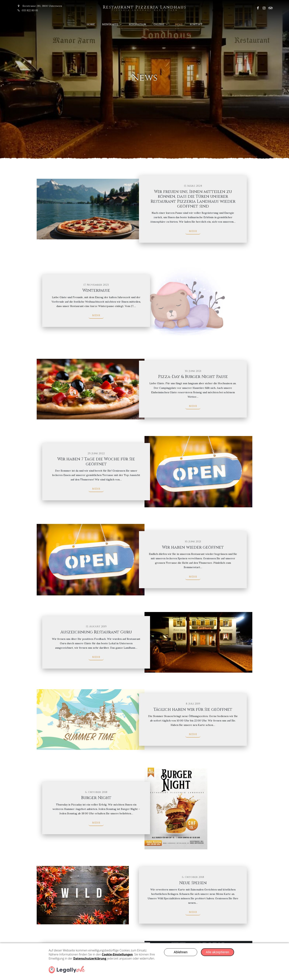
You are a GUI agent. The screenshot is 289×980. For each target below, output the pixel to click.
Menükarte (110, 24)
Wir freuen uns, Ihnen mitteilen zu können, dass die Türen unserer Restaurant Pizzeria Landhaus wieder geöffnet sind (193, 199)
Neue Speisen (193, 883)
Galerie (159, 24)
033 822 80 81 (28, 10)
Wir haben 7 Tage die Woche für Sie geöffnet (96, 462)
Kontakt (196, 24)
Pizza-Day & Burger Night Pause (193, 377)
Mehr (193, 231)
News (179, 24)
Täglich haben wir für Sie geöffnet (193, 710)
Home (91, 24)
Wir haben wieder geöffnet (193, 547)
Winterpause (96, 291)
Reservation (137, 24)
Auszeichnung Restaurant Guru (96, 632)
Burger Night (96, 798)
